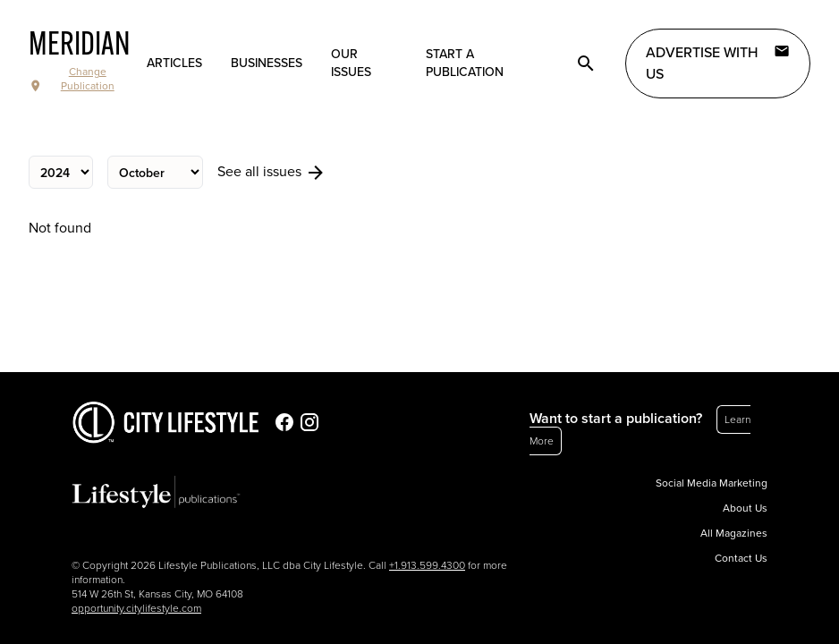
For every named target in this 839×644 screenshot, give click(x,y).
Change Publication (72, 79)
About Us (745, 508)
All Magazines (734, 533)
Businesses (267, 63)
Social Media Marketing (712, 483)
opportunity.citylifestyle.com (136, 608)
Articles (174, 63)
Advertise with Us (718, 63)
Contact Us (741, 558)
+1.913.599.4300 (427, 565)
